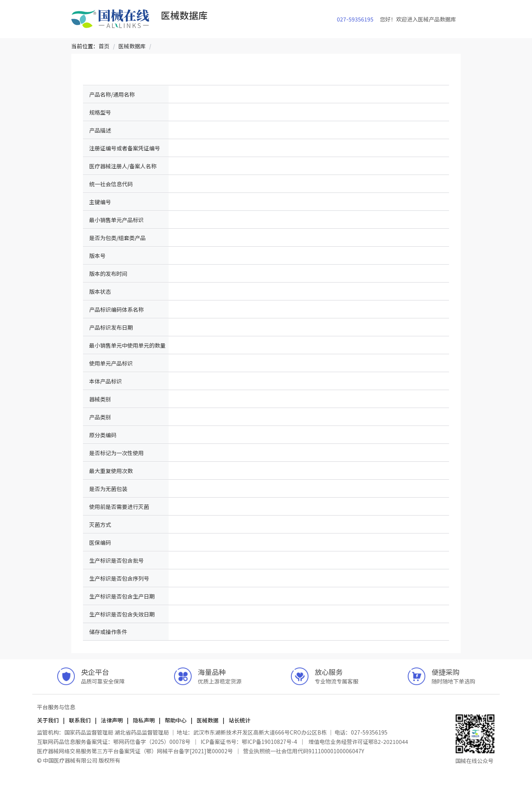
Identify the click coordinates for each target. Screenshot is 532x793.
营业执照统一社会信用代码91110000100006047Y (304, 751)
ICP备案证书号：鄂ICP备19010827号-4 (249, 742)
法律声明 (112, 720)
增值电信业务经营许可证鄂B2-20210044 (358, 742)
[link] (104, 46)
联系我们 (80, 720)
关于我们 (48, 720)
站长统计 (239, 720)
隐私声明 (144, 720)
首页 (104, 46)
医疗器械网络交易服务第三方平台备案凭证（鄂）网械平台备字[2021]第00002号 (136, 751)
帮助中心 (176, 720)
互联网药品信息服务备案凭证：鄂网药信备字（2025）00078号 (114, 742)
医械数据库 (132, 46)
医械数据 (208, 720)
